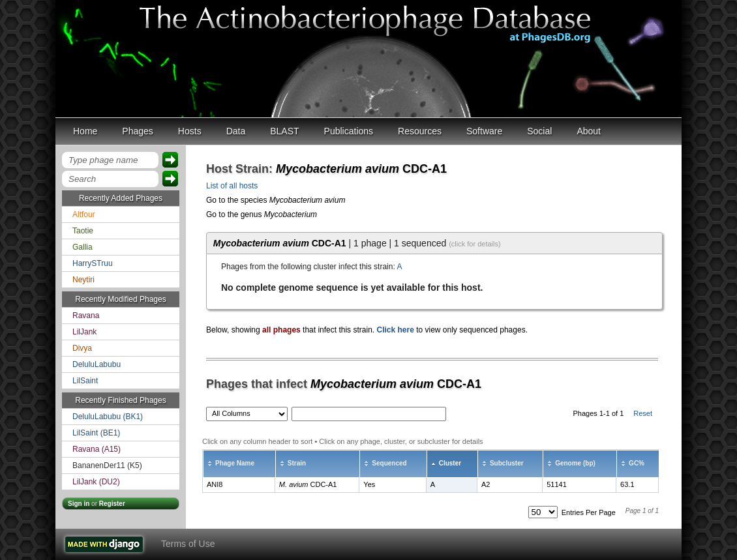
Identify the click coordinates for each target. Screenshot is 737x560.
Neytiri (83, 280)
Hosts (190, 131)
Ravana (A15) (97, 449)
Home (85, 131)
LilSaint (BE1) (96, 433)
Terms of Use (188, 544)
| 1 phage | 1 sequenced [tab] (357, 243)
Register (112, 504)
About (589, 131)
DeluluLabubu (97, 364)
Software (484, 131)
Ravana (86, 316)
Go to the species (276, 200)
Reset (643, 413)
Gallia (83, 247)
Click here (395, 330)
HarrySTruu (93, 263)
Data (236, 131)
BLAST (284, 131)
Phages (137, 131)
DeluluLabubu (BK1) (108, 417)
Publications (349, 131)
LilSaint (85, 381)
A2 (486, 484)
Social (539, 131)
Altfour (84, 214)
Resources (420, 131)
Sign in (79, 504)
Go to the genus (262, 214)
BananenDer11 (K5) (107, 465)
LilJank (84, 332)
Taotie (83, 231)
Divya (82, 348)
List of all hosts (232, 186)
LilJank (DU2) (96, 482)
